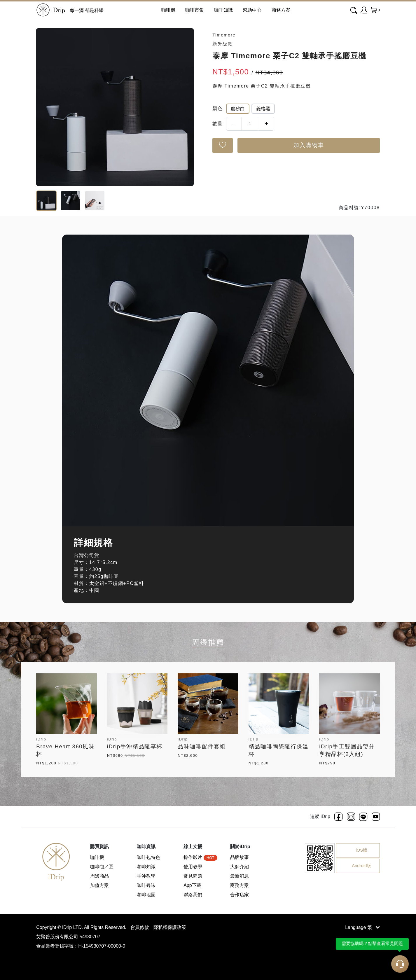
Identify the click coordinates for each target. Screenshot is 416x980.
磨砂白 (238, 109)
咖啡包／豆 (102, 867)
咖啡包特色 (148, 857)
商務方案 (281, 10)
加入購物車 (309, 145)
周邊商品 (99, 876)
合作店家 (240, 895)
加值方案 (99, 885)
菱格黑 (263, 109)
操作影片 (200, 857)
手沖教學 (146, 876)
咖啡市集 (195, 10)
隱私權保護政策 (170, 927)
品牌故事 (240, 857)
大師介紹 (240, 867)
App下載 (192, 885)
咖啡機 (97, 857)
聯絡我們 (193, 895)
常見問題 (193, 876)
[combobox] (354, 11)
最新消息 (240, 876)
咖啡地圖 (146, 895)
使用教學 (193, 867)
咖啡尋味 (146, 885)
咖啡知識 (223, 10)
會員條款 (140, 927)
